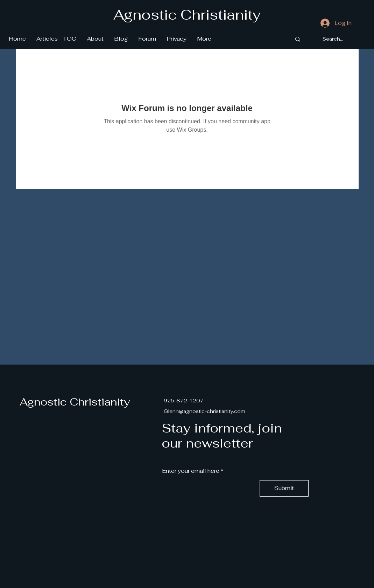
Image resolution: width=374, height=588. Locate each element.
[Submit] (284, 488)
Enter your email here (191, 471)
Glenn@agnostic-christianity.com (204, 411)
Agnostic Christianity (75, 402)
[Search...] (333, 39)
